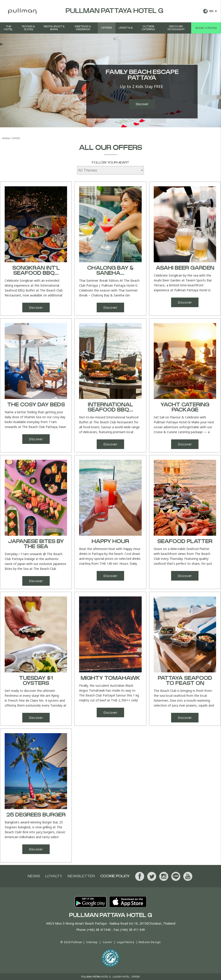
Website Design (150, 942)
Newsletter (81, 876)
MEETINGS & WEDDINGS (83, 28)
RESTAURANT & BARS (54, 28)
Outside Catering (148, 28)
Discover (142, 104)
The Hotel (8, 28)
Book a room (206, 28)
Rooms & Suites (29, 28)
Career (107, 942)
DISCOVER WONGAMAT (176, 28)
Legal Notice (126, 942)
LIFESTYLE (126, 28)
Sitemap (92, 942)
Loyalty (54, 876)
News (34, 876)
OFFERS (107, 28)
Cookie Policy (115, 876)
